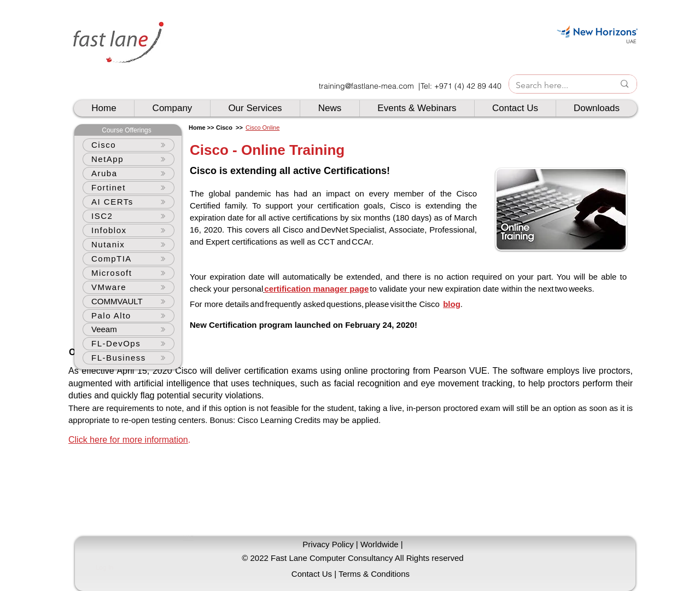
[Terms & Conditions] (374, 574)
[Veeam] (129, 329)
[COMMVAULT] (129, 302)
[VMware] (129, 287)
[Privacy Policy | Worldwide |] (353, 544)
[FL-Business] (129, 358)
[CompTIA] (129, 259)
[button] (353, 558)
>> (238, 128)
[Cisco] (129, 145)
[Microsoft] (129, 273)
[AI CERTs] (129, 202)
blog (452, 304)
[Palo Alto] (129, 316)
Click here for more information (128, 440)
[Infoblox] (129, 230)
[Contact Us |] (314, 574)
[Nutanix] (129, 245)
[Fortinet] (129, 188)
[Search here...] (557, 85)
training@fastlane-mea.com (366, 86)
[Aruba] (129, 173)
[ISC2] (129, 216)
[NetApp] (129, 159)
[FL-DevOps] (129, 344)
